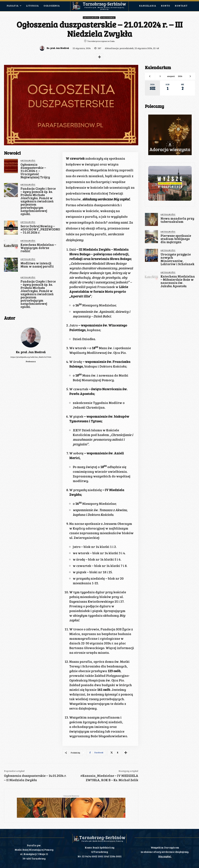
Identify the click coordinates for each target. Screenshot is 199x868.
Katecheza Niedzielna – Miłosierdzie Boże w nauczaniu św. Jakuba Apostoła (177, 281)
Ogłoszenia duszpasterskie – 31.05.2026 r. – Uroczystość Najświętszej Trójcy (35, 171)
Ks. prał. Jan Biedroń (57, 48)
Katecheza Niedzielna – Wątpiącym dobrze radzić (38, 248)
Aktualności (91, 18)
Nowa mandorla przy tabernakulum (177, 220)
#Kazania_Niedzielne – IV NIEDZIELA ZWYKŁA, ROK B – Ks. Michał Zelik (109, 778)
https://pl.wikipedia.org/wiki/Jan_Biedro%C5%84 (31, 357)
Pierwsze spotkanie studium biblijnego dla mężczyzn (176, 239)
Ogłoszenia (108, 18)
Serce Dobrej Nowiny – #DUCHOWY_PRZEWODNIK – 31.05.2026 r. (41, 229)
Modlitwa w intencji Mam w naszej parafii (37, 265)
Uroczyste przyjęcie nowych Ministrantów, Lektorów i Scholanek (177, 259)
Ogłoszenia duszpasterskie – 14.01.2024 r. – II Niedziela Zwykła (35, 778)
